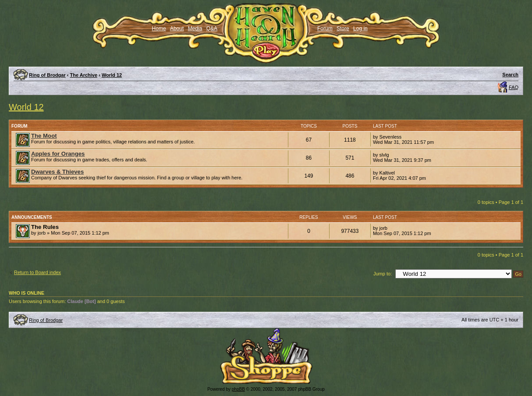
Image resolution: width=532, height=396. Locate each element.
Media (195, 29)
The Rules (45, 227)
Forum (325, 29)
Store (343, 29)
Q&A (212, 29)
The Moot (44, 136)
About (177, 29)
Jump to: (383, 274)
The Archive (84, 75)
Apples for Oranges (58, 154)
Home (159, 29)
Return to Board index (37, 272)
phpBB (238, 389)
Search (510, 75)
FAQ (514, 87)
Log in (360, 29)
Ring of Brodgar (47, 75)
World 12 (112, 75)
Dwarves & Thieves (57, 172)
